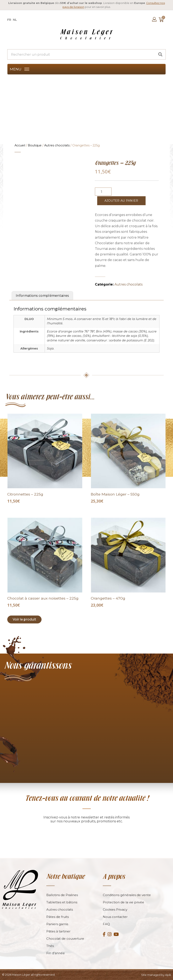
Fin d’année (56, 953)
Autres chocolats (57, 145)
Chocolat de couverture (65, 939)
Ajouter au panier (121, 201)
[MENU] (27, 69)
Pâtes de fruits (58, 917)
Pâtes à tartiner (58, 931)
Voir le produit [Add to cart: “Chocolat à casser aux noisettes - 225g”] (24, 619)
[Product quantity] (103, 192)
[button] (16, 69)
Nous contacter (115, 917)
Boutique (35, 145)
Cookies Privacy (115, 909)
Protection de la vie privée (123, 902)
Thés (50, 946)
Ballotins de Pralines (62, 895)
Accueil (20, 145)
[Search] (160, 54)
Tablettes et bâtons (62, 902)
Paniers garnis (57, 924)
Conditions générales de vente (127, 895)
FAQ (106, 924)
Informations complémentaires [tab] (42, 296)
